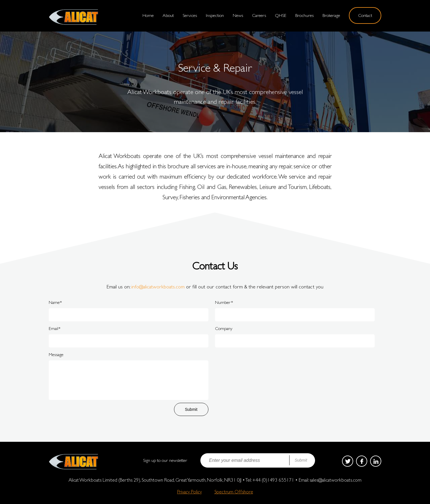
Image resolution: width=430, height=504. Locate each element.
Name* (55, 302)
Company (224, 328)
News (238, 15)
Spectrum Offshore (234, 492)
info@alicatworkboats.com (158, 287)
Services (190, 15)
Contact (365, 15)
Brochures (304, 15)
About (168, 15)
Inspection (215, 15)
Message (56, 354)
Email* (55, 328)
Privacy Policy (189, 492)
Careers (259, 15)
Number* (224, 302)
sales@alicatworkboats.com (336, 480)
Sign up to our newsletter (165, 460)
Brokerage (331, 15)
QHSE (281, 15)
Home (148, 15)
